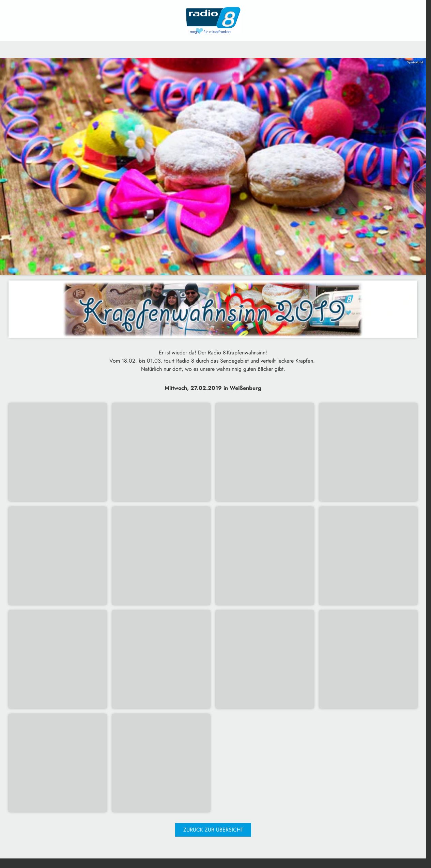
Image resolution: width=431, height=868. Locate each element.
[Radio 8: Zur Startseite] (213, 20)
